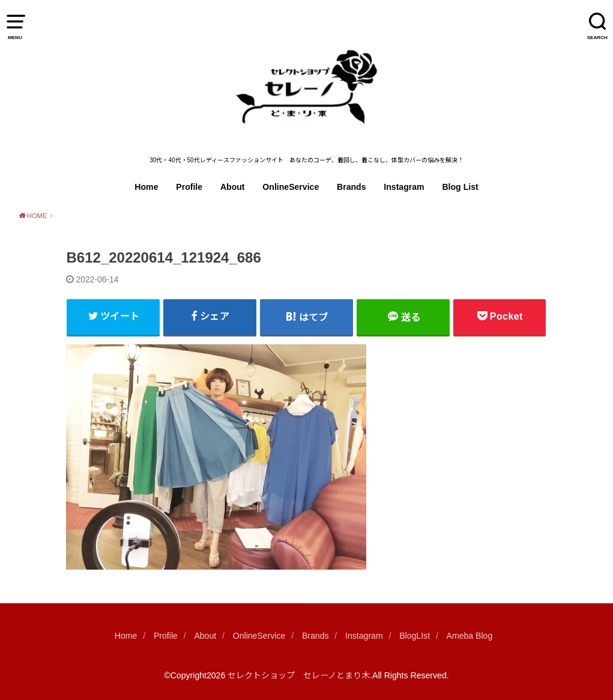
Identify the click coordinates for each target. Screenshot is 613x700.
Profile (189, 187)
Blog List (460, 187)
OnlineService (291, 187)
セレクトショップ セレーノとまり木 (299, 675)
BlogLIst (415, 636)
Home (146, 187)
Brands (352, 187)
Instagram (404, 187)
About (233, 187)
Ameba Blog (470, 636)
